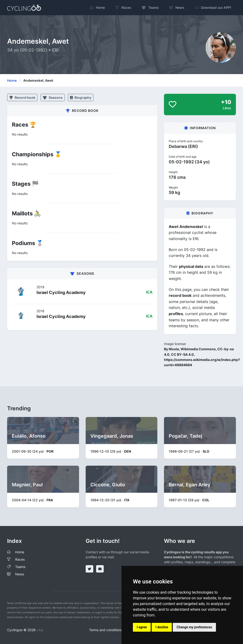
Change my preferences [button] (194, 627)
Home (12, 80)
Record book (22, 97)
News (20, 574)
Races (20, 559)
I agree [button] (142, 627)
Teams (20, 567)
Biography (81, 97)
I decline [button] (162, 627)
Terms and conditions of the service (117, 630)
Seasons (53, 97)
